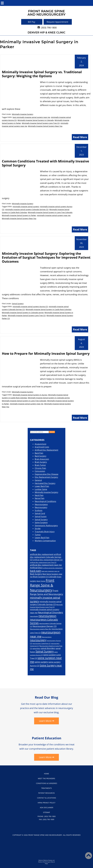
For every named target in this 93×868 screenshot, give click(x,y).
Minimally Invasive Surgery (23, 114)
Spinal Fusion (41, 516)
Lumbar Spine (41, 489)
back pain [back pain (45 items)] (36, 571)
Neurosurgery (41, 507)
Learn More (45, 721)
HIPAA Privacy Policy (46, 803)
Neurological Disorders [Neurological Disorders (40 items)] (50, 612)
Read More (80, 137)
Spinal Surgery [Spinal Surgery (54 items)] (45, 651)
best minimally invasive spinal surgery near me (31, 117)
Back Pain (39, 453)
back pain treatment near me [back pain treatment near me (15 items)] (50, 571)
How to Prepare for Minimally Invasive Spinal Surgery (46, 353)
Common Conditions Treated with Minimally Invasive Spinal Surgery (45, 163)
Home (46, 774)
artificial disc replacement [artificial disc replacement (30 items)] (42, 554)
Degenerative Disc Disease (46, 474)
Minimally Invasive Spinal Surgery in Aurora (30, 395)
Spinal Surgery (18, 304)
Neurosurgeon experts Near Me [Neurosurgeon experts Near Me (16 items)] (40, 629)
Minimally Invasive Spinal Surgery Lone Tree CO (41, 123)
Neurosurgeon (41, 504)
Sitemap (46, 812)
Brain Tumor (40, 465)
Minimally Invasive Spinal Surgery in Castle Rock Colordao (48, 309)
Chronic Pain (40, 468)
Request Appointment (57, 22)
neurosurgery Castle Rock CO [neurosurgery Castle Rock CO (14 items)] (41, 643)
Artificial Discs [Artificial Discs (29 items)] (36, 568)
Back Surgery (40, 456)
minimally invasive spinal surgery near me (54, 215)
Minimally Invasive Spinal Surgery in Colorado (36, 120)
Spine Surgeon (41, 522)
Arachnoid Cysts (42, 447)
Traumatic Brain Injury (45, 532)
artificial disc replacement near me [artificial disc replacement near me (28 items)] (46, 565)
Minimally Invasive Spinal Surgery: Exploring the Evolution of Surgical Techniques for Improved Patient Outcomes (46, 257)
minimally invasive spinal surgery (26, 207)
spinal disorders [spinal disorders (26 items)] (48, 648)
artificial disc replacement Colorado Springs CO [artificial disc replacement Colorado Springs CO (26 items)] (46, 557)
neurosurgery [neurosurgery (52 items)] (38, 640)
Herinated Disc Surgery (45, 483)
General (38, 480)
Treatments (46, 788)
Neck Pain (39, 495)
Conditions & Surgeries (47, 783)
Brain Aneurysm (42, 459)
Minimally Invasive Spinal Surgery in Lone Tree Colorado (50, 212)
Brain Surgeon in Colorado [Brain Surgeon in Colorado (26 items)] (45, 577)
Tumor (38, 535)
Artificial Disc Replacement (46, 450)
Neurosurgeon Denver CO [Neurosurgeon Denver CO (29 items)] (45, 626)
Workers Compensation (45, 541)
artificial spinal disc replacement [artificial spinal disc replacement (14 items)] (53, 568)
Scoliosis (39, 510)
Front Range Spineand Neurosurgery (47, 13)
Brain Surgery (41, 462)
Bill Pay (32, 22)
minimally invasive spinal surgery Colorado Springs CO (27, 209)
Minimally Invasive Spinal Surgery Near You (45, 126)
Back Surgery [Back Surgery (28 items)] (36, 574)
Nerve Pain (40, 498)
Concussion (40, 471)
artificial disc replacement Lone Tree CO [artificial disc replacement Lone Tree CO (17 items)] (43, 562)
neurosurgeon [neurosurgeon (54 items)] (47, 616)
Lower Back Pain (42, 486)
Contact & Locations (47, 798)
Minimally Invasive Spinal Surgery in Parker (19, 215)
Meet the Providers (46, 778)
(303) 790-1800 (49, 28)
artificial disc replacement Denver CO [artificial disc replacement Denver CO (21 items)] (48, 560)
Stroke (38, 528)
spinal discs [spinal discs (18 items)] (36, 648)
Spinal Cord (40, 513)
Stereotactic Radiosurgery (46, 526)
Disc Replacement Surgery (46, 477)
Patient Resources (46, 793)
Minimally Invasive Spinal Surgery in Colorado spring (23, 313)
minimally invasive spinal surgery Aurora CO (30, 307)
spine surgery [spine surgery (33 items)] (41, 662)
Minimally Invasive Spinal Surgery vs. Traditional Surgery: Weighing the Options (42, 74)
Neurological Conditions (45, 501)
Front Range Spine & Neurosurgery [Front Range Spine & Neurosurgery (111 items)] (42, 585)
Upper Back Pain (42, 538)
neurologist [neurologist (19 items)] (34, 616)
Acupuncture (40, 444)
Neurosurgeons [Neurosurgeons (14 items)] (47, 637)
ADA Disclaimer (47, 808)
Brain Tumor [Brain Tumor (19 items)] (41, 581)
